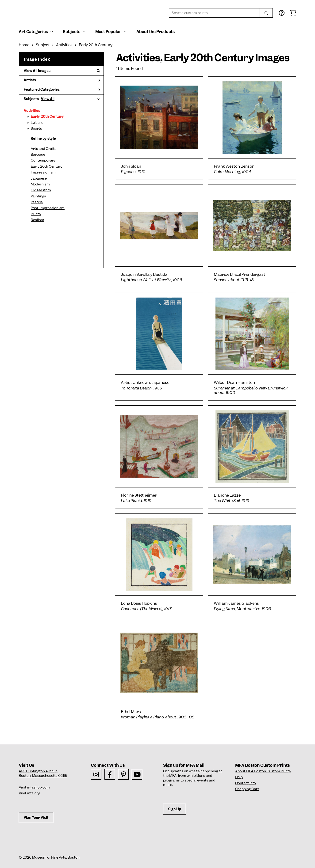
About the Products (156, 32)
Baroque (38, 155)
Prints (36, 214)
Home (24, 45)
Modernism (40, 184)
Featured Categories (62, 90)
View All (48, 99)
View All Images (62, 71)
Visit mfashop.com (34, 787)
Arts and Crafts (44, 149)
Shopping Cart (247, 789)
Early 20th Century (47, 117)
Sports (36, 128)
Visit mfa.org (29, 793)
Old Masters (41, 190)
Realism (37, 220)
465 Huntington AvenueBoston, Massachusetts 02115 (43, 774)
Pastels (37, 202)
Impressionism (43, 172)
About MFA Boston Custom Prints (263, 771)
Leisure (37, 123)
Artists (62, 80)
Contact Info (246, 783)
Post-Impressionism (48, 208)
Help (239, 777)
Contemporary (43, 160)
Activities (32, 111)
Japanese (39, 178)
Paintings (38, 196)
